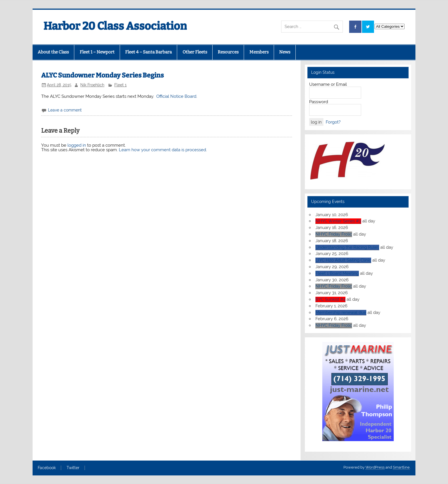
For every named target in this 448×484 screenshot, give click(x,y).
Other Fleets (195, 52)
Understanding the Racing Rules (347, 247)
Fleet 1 (120, 85)
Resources (228, 52)
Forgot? (333, 122)
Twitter (73, 468)
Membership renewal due (341, 312)
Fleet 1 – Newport (97, 52)
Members (259, 52)
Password (319, 102)
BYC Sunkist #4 (330, 299)
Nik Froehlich (92, 85)
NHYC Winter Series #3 (338, 221)
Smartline (401, 467)
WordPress (375, 467)
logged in (77, 145)
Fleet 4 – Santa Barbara (148, 52)
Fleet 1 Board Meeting (337, 273)
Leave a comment (65, 110)
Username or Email (328, 84)
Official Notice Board (176, 96)
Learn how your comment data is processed (162, 150)
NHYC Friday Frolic (334, 234)
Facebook (47, 468)
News (285, 52)
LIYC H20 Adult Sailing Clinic (343, 260)
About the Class (53, 52)
